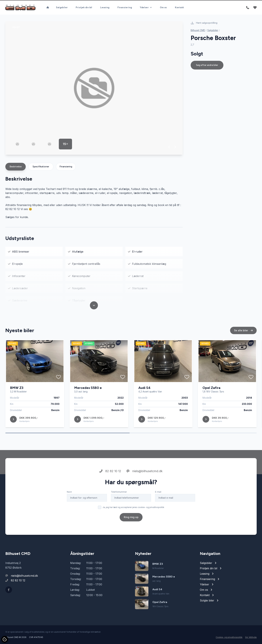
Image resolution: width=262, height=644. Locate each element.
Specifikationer (41, 167)
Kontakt (180, 7)
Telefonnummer (119, 505)
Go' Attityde (251, 637)
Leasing (105, 7)
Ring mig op (131, 530)
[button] (169, 147)
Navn (69, 505)
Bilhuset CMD (198, 30)
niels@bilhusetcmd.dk (145, 484)
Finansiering (125, 7)
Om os (163, 7)
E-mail (158, 505)
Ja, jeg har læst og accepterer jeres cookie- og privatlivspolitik (133, 520)
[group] (94, 88)
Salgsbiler (62, 7)
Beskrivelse (16, 167)
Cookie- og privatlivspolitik (229, 637)
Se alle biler (243, 343)
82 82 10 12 (110, 484)
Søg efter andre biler (207, 65)
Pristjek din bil (84, 7)
